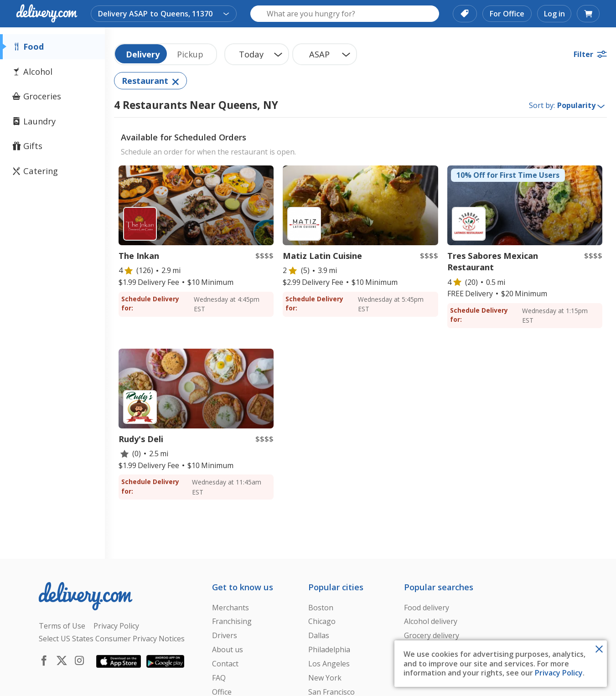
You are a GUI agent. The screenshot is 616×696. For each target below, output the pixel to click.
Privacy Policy (559, 673)
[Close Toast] (599, 648)
